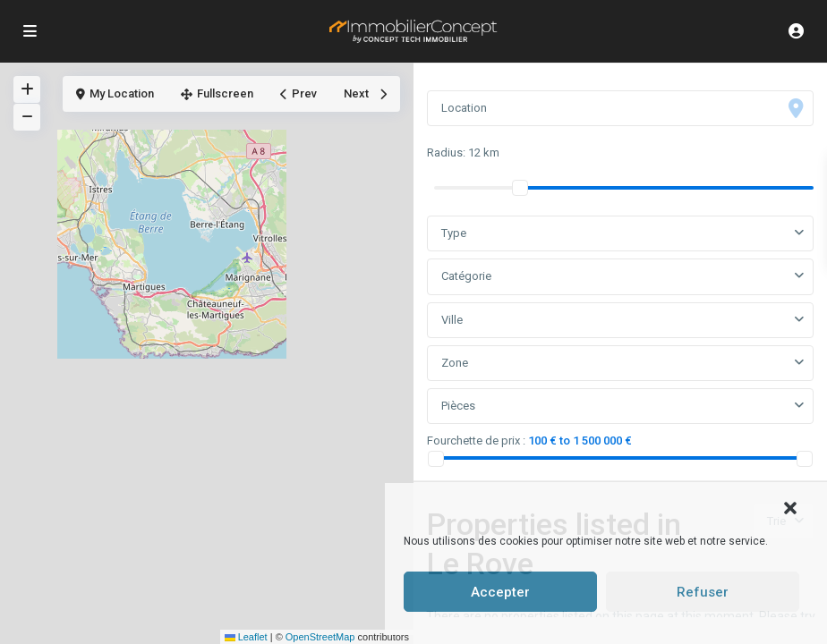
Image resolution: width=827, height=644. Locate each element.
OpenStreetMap (320, 637)
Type (454, 233)
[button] (790, 506)
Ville (452, 320)
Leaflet (246, 637)
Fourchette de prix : (476, 441)
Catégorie (466, 276)
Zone (455, 363)
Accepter (500, 592)
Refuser (703, 592)
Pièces (458, 406)
